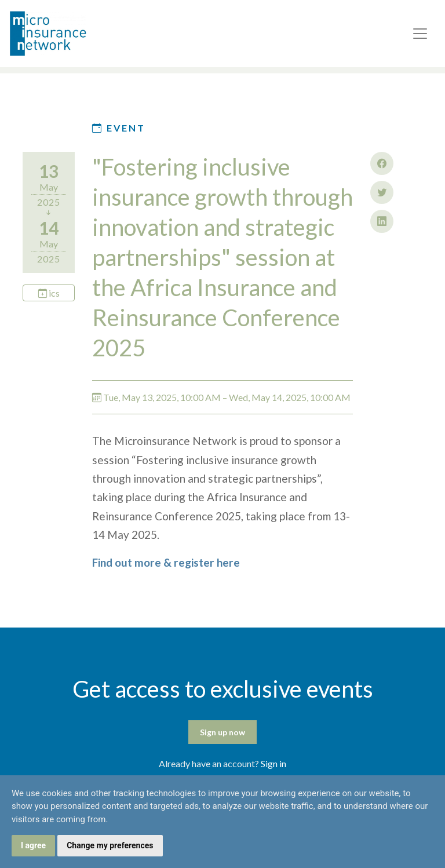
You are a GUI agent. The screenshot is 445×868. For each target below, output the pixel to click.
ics (49, 293)
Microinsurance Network (67, 34)
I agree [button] (33, 845)
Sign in (273, 763)
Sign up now (222, 732)
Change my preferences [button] (110, 845)
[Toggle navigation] (420, 34)
